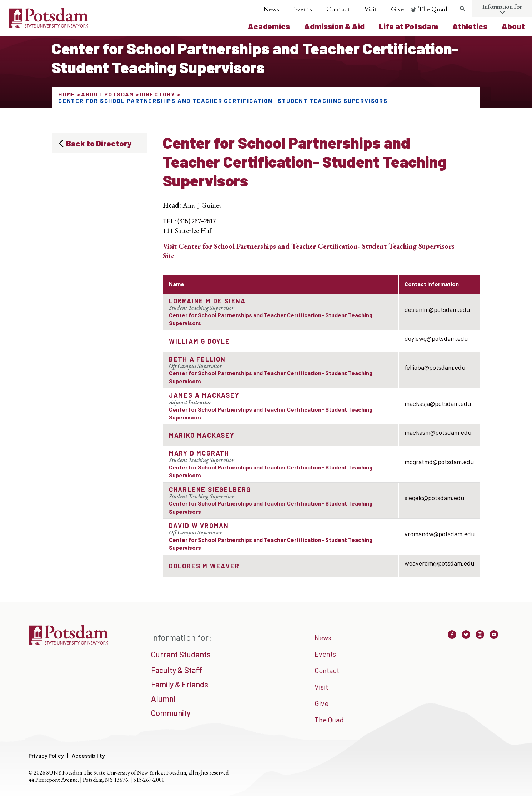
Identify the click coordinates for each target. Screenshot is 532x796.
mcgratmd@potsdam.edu (439, 462)
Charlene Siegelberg (210, 489)
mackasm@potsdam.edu (438, 432)
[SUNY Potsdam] (68, 642)
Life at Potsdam (408, 26)
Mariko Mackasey (202, 435)
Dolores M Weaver (204, 566)
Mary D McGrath (199, 453)
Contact (338, 9)
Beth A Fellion (197, 359)
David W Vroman (199, 526)
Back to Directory (99, 143)
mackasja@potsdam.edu (438, 403)
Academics (269, 26)
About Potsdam (107, 94)
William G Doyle (199, 341)
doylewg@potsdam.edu (436, 338)
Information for (502, 6)
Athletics (470, 26)
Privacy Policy (46, 755)
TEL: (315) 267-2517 (189, 221)
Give (397, 9)
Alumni (163, 698)
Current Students (181, 654)
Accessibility (88, 755)
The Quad (433, 9)
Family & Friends (180, 684)
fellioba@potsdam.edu (435, 367)
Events (303, 9)
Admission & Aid (334, 26)
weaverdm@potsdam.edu (439, 563)
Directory (157, 94)
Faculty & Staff (177, 670)
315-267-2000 (149, 780)
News (271, 9)
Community (171, 713)
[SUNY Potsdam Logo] (48, 25)
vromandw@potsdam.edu (440, 534)
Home (67, 94)
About (513, 26)
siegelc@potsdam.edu (434, 498)
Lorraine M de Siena (207, 301)
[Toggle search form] (462, 9)
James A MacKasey (204, 395)
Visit (370, 9)
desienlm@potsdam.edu (437, 309)
